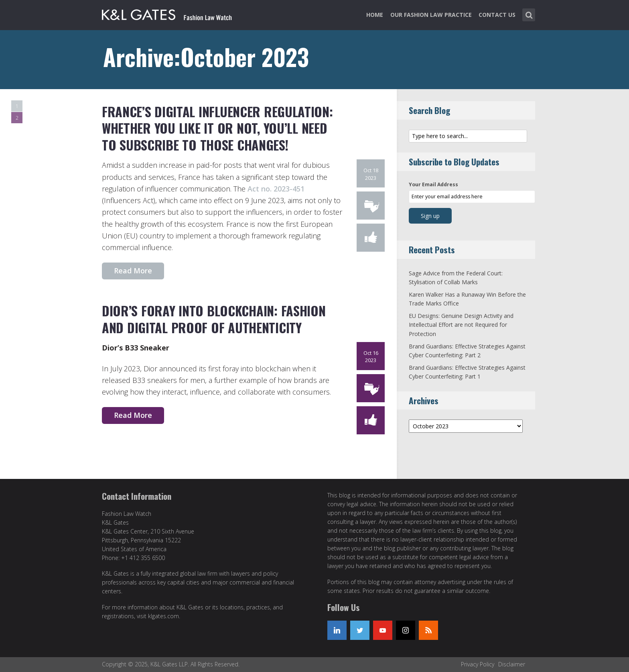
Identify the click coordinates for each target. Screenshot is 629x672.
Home (375, 15)
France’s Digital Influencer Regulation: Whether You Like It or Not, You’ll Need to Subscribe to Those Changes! (217, 128)
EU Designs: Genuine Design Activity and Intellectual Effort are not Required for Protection (461, 325)
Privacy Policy (478, 664)
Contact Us (497, 15)
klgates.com (163, 616)
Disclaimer (512, 664)
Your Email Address (433, 184)
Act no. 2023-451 (276, 189)
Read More (133, 271)
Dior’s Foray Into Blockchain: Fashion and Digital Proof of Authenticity (214, 319)
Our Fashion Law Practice (431, 15)
